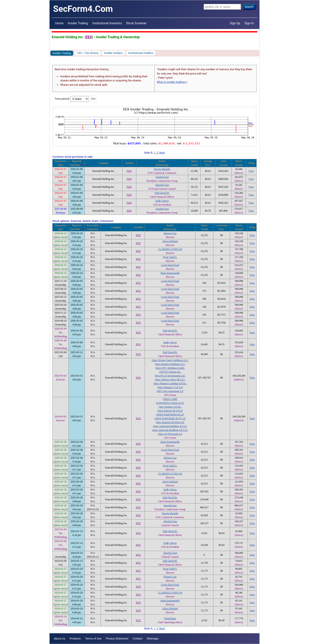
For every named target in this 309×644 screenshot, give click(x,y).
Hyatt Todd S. (170, 257)
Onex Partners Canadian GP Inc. (170, 383)
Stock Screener (136, 23)
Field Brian (170, 618)
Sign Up (235, 23)
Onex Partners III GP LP (170, 411)
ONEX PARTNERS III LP (170, 415)
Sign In (249, 23)
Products (75, 639)
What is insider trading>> (172, 82)
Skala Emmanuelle (170, 273)
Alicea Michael (170, 241)
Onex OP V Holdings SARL (170, 368)
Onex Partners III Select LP (170, 422)
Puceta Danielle (162, 169)
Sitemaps (153, 639)
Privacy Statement (117, 639)
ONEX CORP (170, 399)
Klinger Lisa (170, 233)
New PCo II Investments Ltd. (170, 376)
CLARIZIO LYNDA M (170, 249)
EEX (89, 37)
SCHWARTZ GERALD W (170, 403)
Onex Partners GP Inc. (170, 407)
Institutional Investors (107, 23)
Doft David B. (162, 193)
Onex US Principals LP (170, 434)
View (251, 171)
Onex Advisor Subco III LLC (170, 380)
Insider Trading (78, 23)
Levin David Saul (170, 265)
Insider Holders (114, 53)
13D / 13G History (88, 53)
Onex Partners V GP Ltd (170, 387)
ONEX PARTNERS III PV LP (170, 418)
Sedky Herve (162, 201)
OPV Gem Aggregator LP (170, 391)
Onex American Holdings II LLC (170, 426)
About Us (60, 639)
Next (162, 153)
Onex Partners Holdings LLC (170, 364)
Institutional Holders (141, 53)
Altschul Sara (162, 185)
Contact (137, 639)
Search (249, 7)
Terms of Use (93, 639)
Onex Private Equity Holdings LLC (170, 360)
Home (59, 23)
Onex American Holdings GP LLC (170, 430)
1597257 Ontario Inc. (170, 372)
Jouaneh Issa (162, 177)
